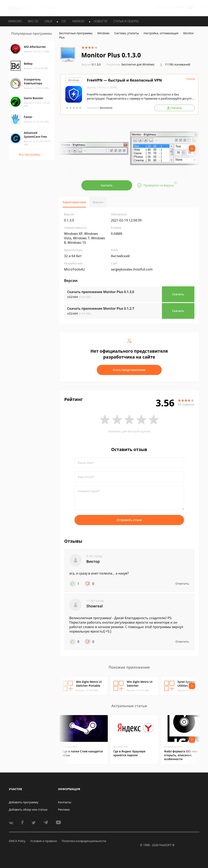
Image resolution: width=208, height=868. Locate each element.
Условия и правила (43, 841)
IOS (64, 21)
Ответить (182, 584)
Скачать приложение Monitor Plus (101, 292)
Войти (160, 7)
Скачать (107, 185)
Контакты (65, 802)
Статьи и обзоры (126, 21)
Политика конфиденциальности (84, 841)
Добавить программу (24, 802)
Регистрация (175, 7)
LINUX (48, 21)
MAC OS (33, 21)
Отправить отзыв (129, 520)
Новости (100, 21)
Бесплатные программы (76, 33)
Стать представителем (129, 370)
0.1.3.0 (91, 64)
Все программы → (31, 154)
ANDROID (78, 21)
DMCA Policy (17, 841)
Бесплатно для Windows (138, 64)
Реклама (64, 809)
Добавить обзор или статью (28, 809)
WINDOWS (15, 21)
